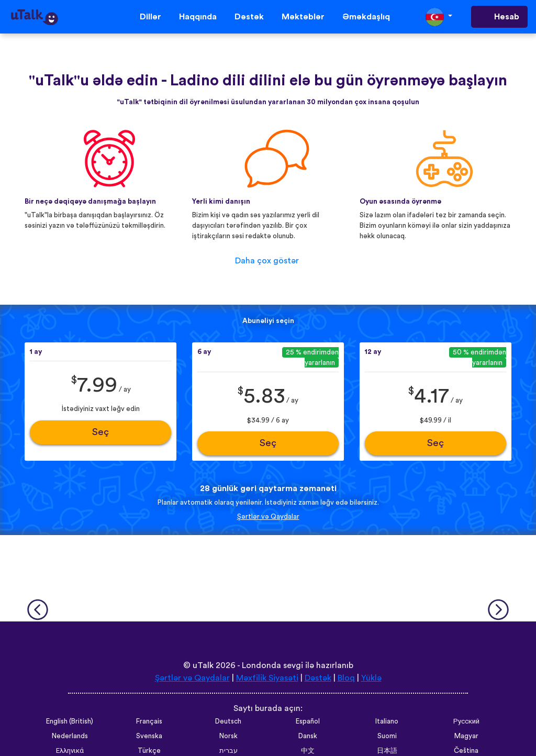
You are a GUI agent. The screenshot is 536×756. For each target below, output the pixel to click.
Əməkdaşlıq (366, 17)
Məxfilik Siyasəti (267, 678)
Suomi (387, 736)
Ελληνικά (70, 751)
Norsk (228, 736)
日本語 (387, 751)
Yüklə (371, 678)
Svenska (149, 736)
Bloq (346, 678)
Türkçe (149, 751)
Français (149, 721)
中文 (308, 751)
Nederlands (70, 736)
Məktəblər (303, 17)
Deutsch (228, 721)
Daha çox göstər (267, 261)
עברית (228, 751)
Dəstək (249, 17)
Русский (466, 721)
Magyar (466, 736)
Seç (100, 432)
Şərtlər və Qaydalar (268, 517)
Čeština (466, 751)
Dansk (308, 736)
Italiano (387, 721)
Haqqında (198, 17)
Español (308, 721)
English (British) (70, 721)
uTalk (203, 665)
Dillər (150, 17)
